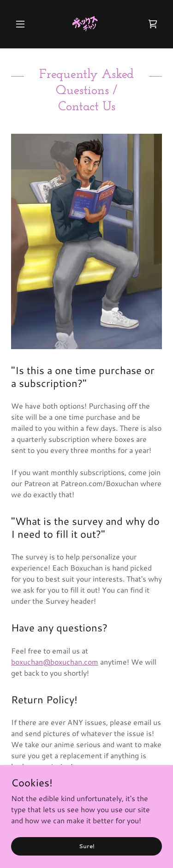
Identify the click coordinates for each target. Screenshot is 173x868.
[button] (22, 24)
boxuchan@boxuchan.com (55, 662)
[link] (86, 24)
